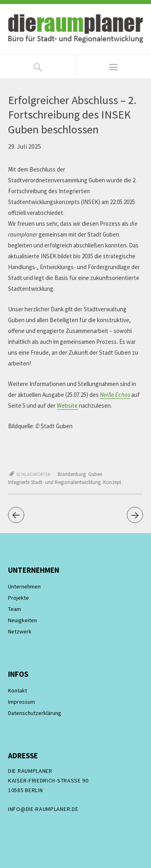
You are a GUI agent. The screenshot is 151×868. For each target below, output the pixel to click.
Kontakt (18, 690)
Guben (95, 474)
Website (67, 405)
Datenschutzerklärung (35, 713)
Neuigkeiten (23, 620)
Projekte (19, 598)
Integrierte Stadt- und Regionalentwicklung (54, 482)
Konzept (112, 482)
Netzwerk (20, 631)
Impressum (22, 702)
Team (14, 609)
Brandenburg (72, 474)
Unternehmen (24, 586)
